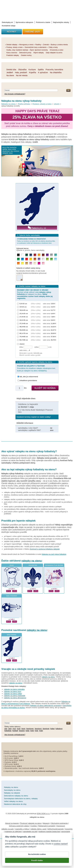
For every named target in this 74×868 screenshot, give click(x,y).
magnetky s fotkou (22, 829)
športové (46, 729)
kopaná (22, 731)
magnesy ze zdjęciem (13, 831)
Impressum (61, 826)
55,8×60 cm (24, 330)
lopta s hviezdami (11, 596)
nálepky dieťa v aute (38, 829)
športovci (38, 729)
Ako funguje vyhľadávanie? (15, 94)
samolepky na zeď (30, 831)
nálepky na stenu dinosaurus (15, 698)
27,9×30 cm (24, 317)
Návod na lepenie (12, 823)
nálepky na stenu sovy (13, 691)
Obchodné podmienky (59, 823)
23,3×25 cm (24, 313)
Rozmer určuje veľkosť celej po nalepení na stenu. (35, 294)
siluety (57, 104)
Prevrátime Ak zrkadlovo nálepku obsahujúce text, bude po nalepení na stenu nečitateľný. (36, 368)
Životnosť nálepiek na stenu (31, 823)
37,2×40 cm (24, 323)
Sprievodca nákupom (24, 22)
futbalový (59, 729)
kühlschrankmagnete (56, 829)
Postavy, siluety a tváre (42, 104)
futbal (52, 729)
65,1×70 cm (24, 333)
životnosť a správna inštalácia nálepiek (45, 549)
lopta (27, 731)
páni (10, 729)
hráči (41, 731)
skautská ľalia (33, 565)
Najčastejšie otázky (61, 22)
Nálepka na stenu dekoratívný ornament (45, 706)
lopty (32, 731)
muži (19, 729)
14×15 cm (23, 307)
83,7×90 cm (24, 340)
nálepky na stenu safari (13, 694)
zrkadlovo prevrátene (28, 380)
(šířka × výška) (36, 304)
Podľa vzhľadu (24, 104)
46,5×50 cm (24, 327)
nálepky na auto (8, 829)
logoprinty (69, 829)
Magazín (46, 823)
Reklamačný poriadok (47, 826)
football (15, 731)
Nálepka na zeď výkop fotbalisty (54, 554)
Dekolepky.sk (7, 22)
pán (6, 729)
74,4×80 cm (24, 337)
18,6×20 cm (24, 310)
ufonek (12, 565)
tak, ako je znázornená (29, 377)
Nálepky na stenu (8, 104)
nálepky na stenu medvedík (15, 696)
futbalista (8, 731)
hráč (37, 731)
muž (14, 729)
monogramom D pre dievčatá (54, 565)
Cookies (34, 826)
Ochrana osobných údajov (19, 826)
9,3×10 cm (23, 304)
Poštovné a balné (43, 22)
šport (23, 729)
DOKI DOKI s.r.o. (43, 814)
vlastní (22, 344)
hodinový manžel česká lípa (49, 831)
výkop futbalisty (12, 635)
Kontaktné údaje (9, 26)
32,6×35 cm (24, 320)
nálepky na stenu (31, 561)
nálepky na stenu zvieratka (14, 689)
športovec (30, 729)
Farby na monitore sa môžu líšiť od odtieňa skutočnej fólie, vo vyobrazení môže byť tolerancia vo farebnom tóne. (36, 241)
